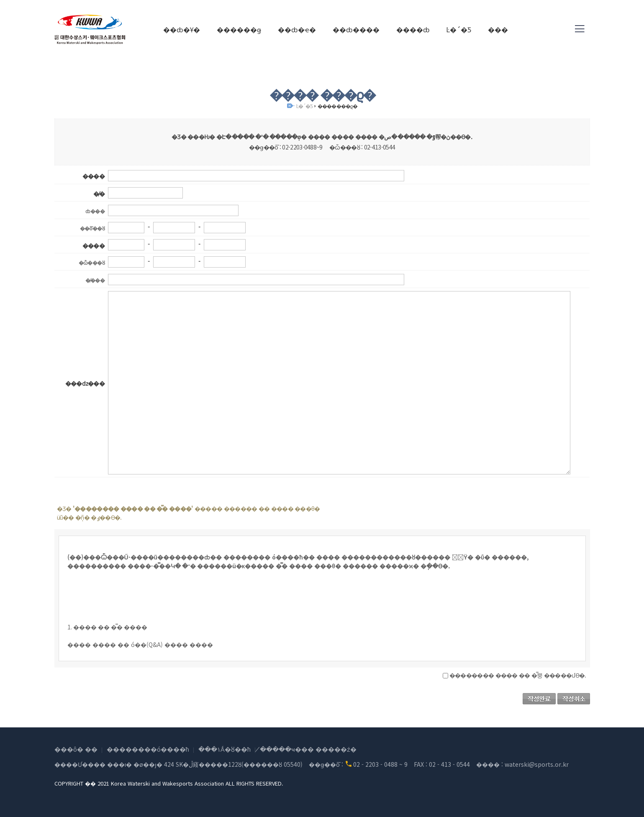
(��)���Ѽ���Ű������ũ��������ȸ (90, 29)
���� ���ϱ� (337, 106)
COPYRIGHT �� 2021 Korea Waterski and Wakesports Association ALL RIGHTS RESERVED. (169, 783)
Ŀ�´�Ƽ (304, 106)
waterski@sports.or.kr (537, 764)
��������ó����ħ (148, 749)
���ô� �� (76, 749)
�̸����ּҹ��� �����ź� (308, 749)
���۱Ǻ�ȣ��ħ (225, 749)
